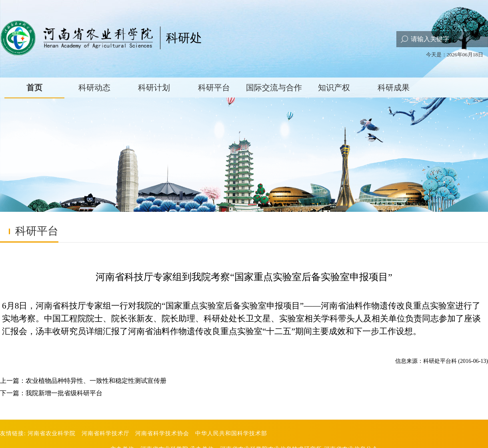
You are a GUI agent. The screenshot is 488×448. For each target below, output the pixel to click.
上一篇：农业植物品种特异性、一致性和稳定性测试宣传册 (83, 381)
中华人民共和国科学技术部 (231, 433)
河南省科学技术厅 (106, 433)
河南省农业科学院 (52, 433)
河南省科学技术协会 (162, 433)
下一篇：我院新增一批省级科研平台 (51, 393)
